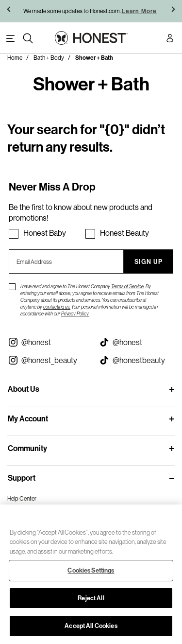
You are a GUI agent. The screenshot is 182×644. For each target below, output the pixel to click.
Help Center (22, 498)
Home (15, 58)
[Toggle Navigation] (10, 39)
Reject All (91, 598)
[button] (10, 11)
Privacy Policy (75, 314)
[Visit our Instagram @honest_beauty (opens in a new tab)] (46, 360)
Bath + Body (49, 58)
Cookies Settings (91, 570)
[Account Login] (170, 40)
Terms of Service (127, 287)
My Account (28, 419)
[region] (91, 574)
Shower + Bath (94, 58)
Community (27, 448)
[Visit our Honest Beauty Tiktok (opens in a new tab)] (137, 360)
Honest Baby (45, 233)
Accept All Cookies (91, 626)
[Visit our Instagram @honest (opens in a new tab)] (46, 342)
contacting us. (57, 307)
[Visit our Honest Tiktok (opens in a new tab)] (137, 342)
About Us (24, 389)
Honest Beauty (124, 233)
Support (22, 478)
